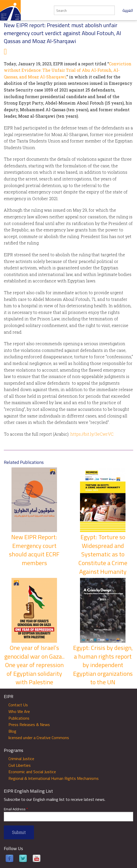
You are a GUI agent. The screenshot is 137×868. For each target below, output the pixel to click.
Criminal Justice (21, 759)
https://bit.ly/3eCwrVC (92, 434)
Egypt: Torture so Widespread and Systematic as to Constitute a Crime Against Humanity (103, 554)
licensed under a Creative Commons (39, 738)
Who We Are (19, 711)
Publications (19, 718)
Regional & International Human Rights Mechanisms (54, 778)
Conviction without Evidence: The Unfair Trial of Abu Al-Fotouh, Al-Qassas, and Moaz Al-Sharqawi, (68, 70)
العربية (128, 10)
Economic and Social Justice (32, 772)
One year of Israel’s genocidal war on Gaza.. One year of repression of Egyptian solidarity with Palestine (34, 665)
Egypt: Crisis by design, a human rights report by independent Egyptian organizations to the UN (103, 665)
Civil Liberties (20, 765)
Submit (19, 832)
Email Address (16, 809)
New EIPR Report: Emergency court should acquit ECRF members (34, 550)
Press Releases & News (29, 724)
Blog (12, 731)
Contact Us (18, 705)
